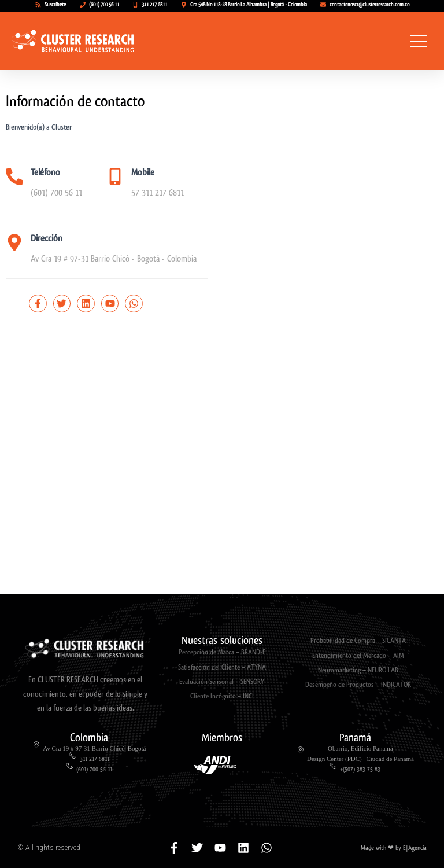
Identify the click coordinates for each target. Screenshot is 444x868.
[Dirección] (14, 242)
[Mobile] (115, 176)
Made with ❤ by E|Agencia (394, 848)
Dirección (47, 238)
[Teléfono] (14, 176)
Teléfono (45, 172)
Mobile (143, 172)
